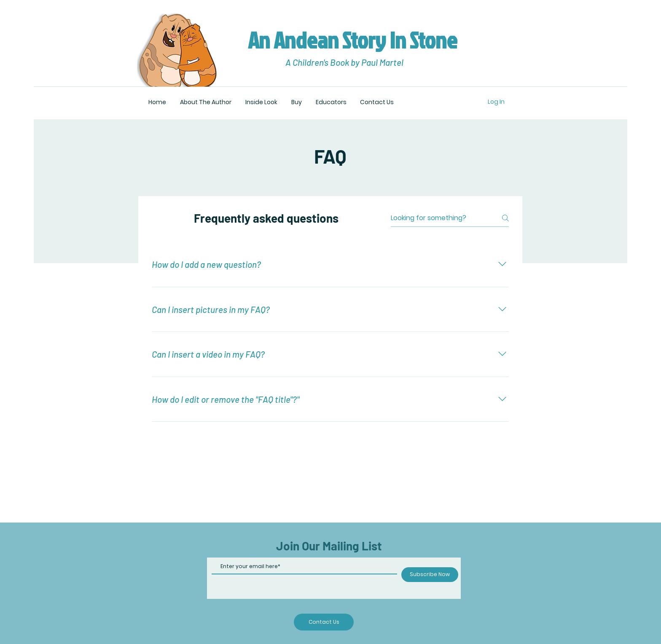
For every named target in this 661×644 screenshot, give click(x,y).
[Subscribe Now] (430, 575)
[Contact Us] (324, 622)
